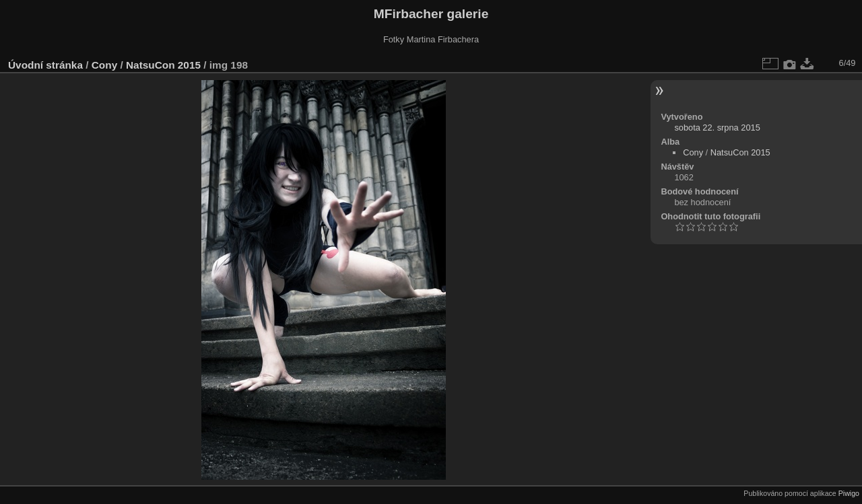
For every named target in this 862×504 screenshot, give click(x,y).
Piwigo (849, 493)
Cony (104, 65)
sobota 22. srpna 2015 (717, 128)
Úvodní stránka (45, 65)
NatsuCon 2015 (163, 65)
